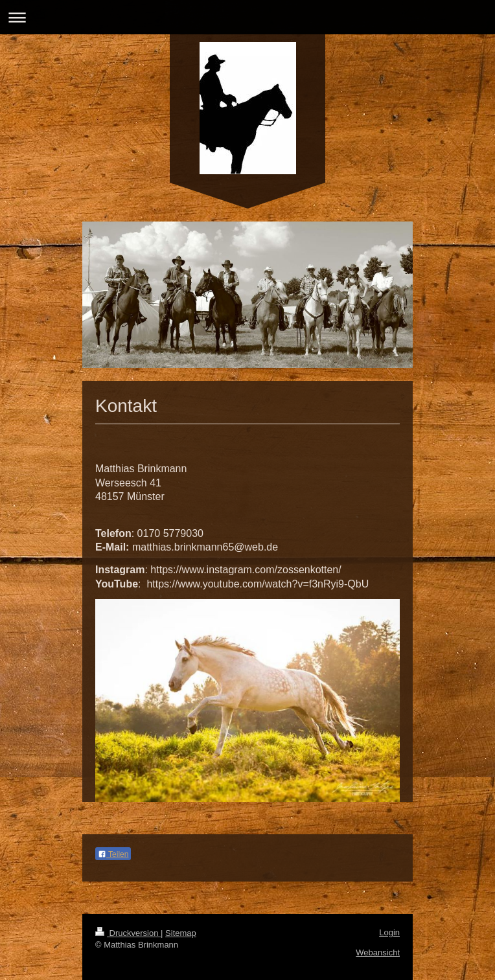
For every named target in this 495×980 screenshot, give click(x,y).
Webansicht (378, 952)
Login (389, 932)
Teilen (113, 854)
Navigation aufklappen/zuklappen (247, 17)
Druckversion (128, 933)
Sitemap (181, 933)
